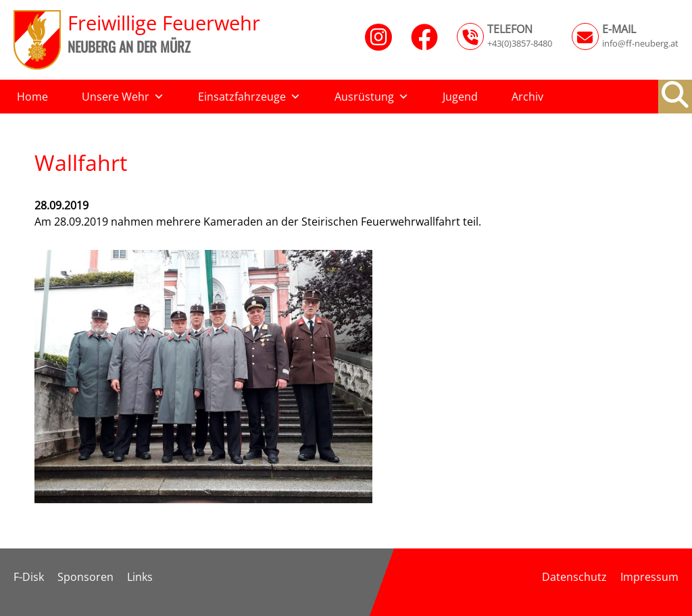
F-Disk (29, 577)
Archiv (527, 97)
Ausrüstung (372, 97)
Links (140, 577)
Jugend (460, 97)
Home (32, 97)
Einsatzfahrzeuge (249, 97)
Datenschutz (574, 577)
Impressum (649, 577)
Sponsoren (85, 577)
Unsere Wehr (123, 97)
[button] (675, 95)
